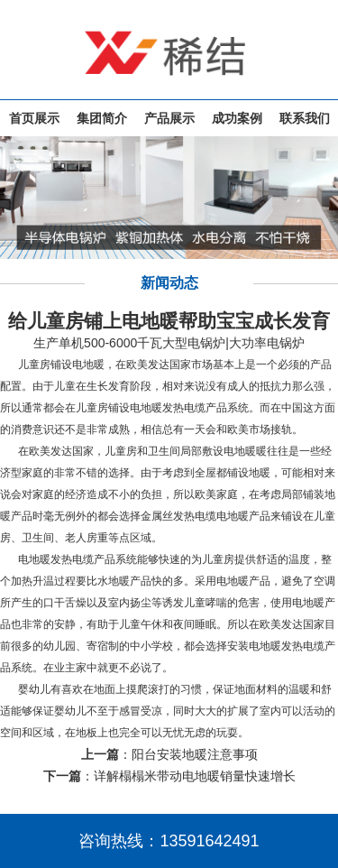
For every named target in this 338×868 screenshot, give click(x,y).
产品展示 (169, 118)
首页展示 (34, 118)
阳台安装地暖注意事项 (195, 754)
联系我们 (305, 118)
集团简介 (102, 118)
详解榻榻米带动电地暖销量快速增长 (195, 776)
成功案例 (237, 118)
